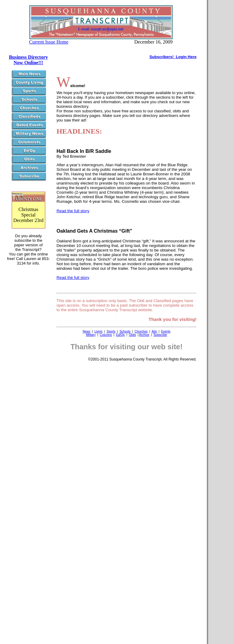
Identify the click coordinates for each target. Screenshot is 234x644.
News (86, 331)
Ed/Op (120, 335)
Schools (125, 331)
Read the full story (73, 211)
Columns (106, 335)
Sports (111, 331)
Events (166, 331)
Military (91, 335)
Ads (154, 331)
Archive (144, 335)
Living (98, 331)
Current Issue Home (49, 42)
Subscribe (160, 335)
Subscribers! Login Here (173, 57)
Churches (141, 331)
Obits (132, 335)
